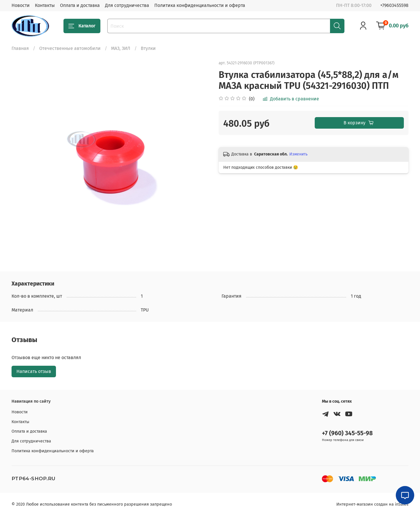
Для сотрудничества (127, 5)
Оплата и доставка (80, 5)
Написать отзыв (34, 371)
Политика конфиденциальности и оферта (200, 5)
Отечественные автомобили (70, 48)
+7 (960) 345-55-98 (347, 433)
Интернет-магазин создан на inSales (372, 504)
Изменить (298, 154)
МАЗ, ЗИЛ (121, 48)
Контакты (45, 5)
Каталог (82, 26)
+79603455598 (394, 5)
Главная (20, 48)
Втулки (148, 48)
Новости (21, 5)
